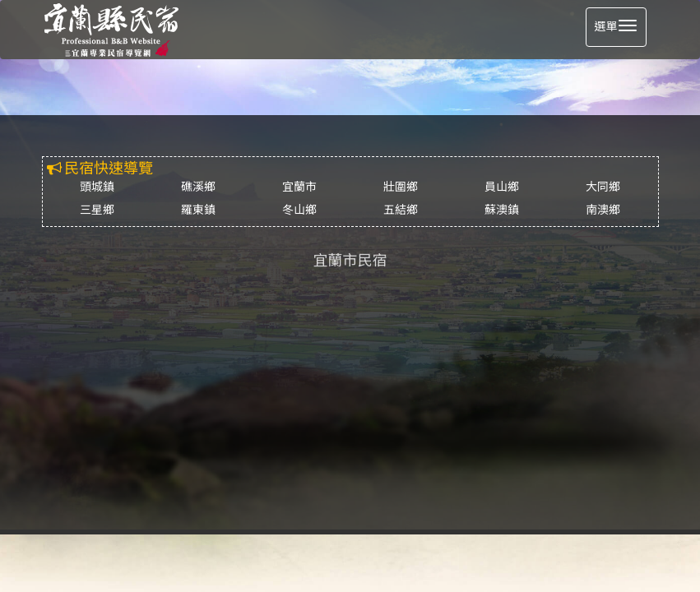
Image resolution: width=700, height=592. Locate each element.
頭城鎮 (97, 187)
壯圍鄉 (401, 187)
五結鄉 (401, 210)
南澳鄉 (603, 210)
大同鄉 (603, 187)
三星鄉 (97, 210)
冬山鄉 (299, 210)
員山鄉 (502, 187)
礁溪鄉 (198, 187)
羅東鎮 (198, 210)
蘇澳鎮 (502, 210)
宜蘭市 (299, 187)
